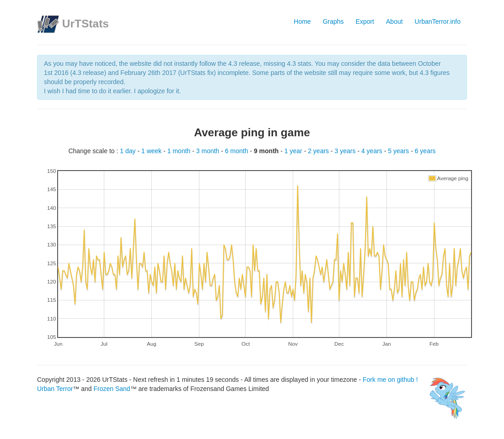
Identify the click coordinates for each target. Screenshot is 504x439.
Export (365, 21)
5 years (399, 151)
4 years (373, 151)
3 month (209, 151)
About (394, 21)
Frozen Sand (112, 389)
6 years (425, 151)
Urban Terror (55, 389)
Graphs (333, 21)
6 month (237, 151)
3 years (346, 151)
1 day (129, 151)
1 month (180, 151)
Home (302, 21)
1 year (294, 151)
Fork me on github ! (361, 380)
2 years (319, 151)
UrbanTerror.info (438, 21)
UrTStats (86, 24)
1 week (152, 151)
